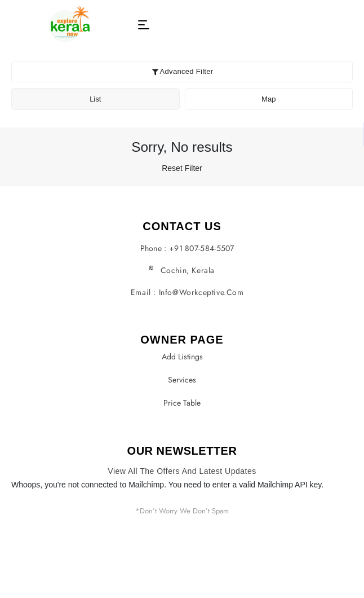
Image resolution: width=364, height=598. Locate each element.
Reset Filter (182, 168)
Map (268, 99)
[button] (144, 25)
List (95, 99)
